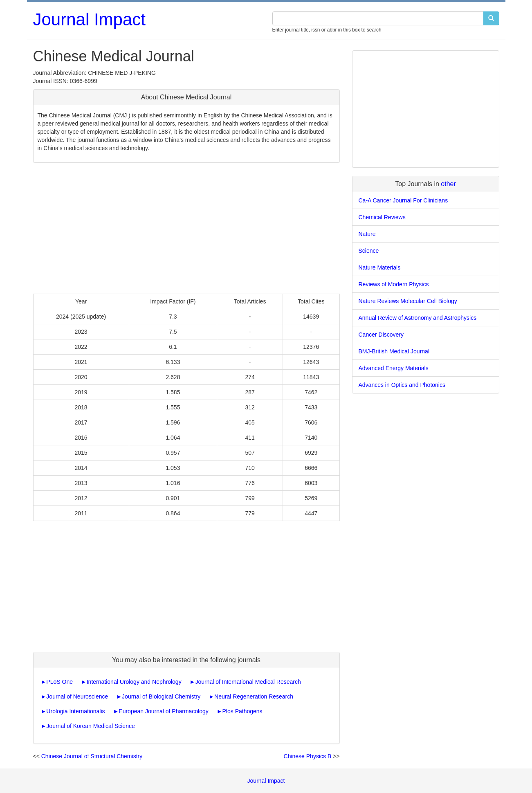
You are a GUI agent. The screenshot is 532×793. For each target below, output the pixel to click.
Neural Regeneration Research (254, 696)
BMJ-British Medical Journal (394, 351)
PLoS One (59, 682)
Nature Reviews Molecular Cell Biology (408, 301)
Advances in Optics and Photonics (402, 385)
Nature (367, 234)
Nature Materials (380, 267)
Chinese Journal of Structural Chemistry (92, 756)
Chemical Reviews (382, 217)
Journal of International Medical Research (248, 682)
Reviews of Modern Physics (394, 284)
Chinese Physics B (308, 756)
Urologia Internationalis (75, 711)
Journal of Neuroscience (77, 696)
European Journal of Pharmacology (163, 711)
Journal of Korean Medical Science (90, 726)
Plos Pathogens (242, 711)
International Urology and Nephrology (134, 682)
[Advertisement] (186, 228)
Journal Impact (89, 19)
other (448, 184)
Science (369, 251)
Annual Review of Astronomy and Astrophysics (418, 318)
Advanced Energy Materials (394, 368)
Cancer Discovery (381, 335)
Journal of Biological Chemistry (161, 696)
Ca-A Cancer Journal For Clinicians (403, 200)
